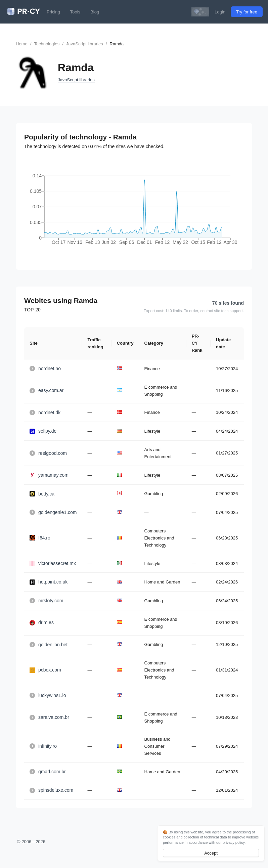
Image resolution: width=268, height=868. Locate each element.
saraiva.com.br (49, 717)
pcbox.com (45, 670)
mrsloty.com (46, 601)
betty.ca (42, 494)
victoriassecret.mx (53, 563)
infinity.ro (43, 746)
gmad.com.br (48, 772)
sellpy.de (43, 431)
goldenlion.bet (49, 645)
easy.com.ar (47, 390)
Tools (75, 12)
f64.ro (40, 538)
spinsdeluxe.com (51, 790)
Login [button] (220, 12)
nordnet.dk (45, 413)
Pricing (53, 12)
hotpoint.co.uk (49, 582)
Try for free (247, 12)
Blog (95, 12)
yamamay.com (49, 475)
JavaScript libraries (85, 44)
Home (22, 44)
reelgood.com (48, 453)
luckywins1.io (48, 695)
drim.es (42, 622)
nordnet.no (45, 368)
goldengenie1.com (53, 512)
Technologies (47, 44)
